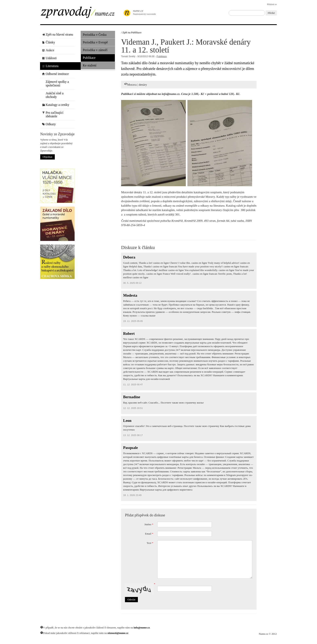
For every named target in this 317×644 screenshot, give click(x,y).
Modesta (130, 295)
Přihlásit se (272, 4)
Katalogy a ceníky (56, 105)
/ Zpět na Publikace (131, 32)
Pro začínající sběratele (53, 114)
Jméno (149, 524)
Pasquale (130, 448)
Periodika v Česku (95, 35)
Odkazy (49, 124)
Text (150, 543)
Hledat (271, 13)
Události (49, 58)
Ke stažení (90, 65)
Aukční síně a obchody (53, 95)
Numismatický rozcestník (142, 12)
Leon (127, 421)
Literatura (50, 66)
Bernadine (132, 397)
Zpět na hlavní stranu (58, 34)
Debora (129, 257)
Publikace (89, 58)
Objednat (48, 157)
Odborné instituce (55, 74)
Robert (129, 334)
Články (49, 42)
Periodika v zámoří (95, 50)
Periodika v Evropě (95, 42)
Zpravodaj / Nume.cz (81, 14)
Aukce (48, 50)
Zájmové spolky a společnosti (55, 84)
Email (149, 534)
